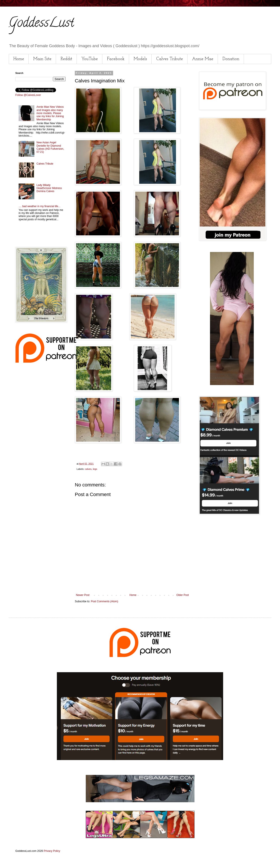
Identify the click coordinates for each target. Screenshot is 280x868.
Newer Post (83, 595)
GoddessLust (41, 24)
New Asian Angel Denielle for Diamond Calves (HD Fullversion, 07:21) (50, 147)
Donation (231, 59)
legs (95, 469)
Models (140, 59)
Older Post (183, 595)
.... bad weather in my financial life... (39, 206)
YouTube (90, 59)
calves (88, 469)
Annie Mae (203, 59)
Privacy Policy (52, 851)
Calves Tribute (170, 59)
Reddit (66, 59)
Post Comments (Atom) (104, 601)
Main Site (42, 59)
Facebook (116, 59)
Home (19, 59)
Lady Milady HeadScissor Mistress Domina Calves (49, 188)
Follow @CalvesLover (28, 95)
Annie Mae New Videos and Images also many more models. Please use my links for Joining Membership (50, 113)
